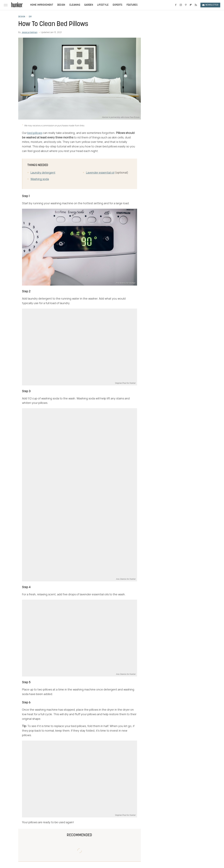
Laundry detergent (43, 173)
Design (61, 5)
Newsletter (210, 5)
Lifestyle (103, 5)
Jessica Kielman (30, 32)
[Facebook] (176, 5)
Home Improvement (42, 5)
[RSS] (196, 5)
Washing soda (40, 179)
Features (132, 5)
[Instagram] (181, 5)
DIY (30, 17)
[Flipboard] (191, 5)
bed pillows (35, 133)
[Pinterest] (186, 5)
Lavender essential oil (100, 173)
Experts (118, 5)
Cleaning (75, 5)
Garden (89, 5)
